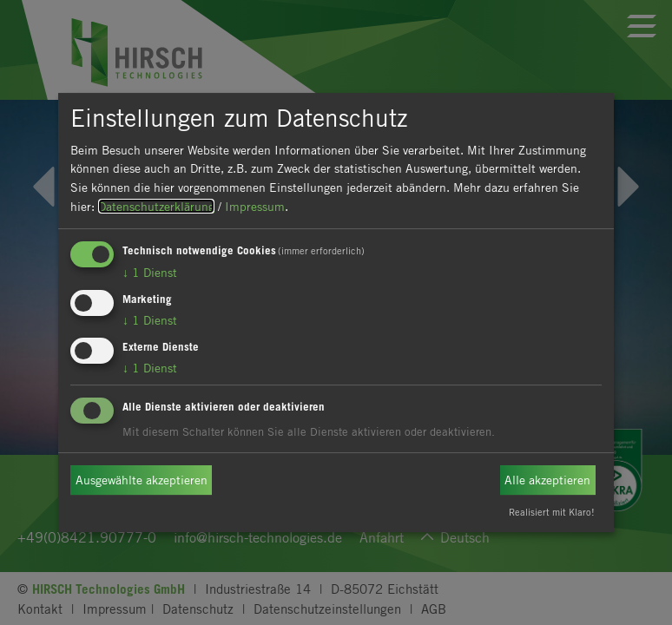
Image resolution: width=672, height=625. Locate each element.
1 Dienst (150, 272)
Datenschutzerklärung (156, 206)
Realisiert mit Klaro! (552, 512)
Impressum (255, 206)
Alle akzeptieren (547, 480)
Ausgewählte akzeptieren (142, 480)
